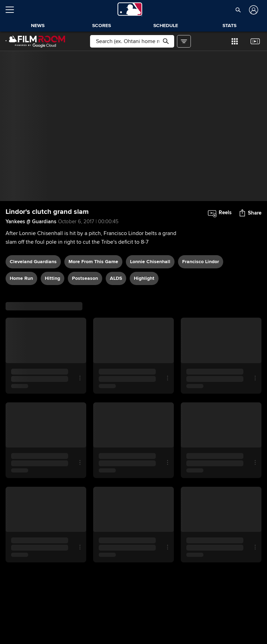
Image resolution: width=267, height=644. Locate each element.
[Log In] (253, 10)
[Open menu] (13, 10)
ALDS (116, 278)
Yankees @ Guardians (31, 221)
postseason (85, 278)
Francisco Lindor (201, 262)
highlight (144, 278)
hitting (52, 278)
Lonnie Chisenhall (150, 262)
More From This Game (93, 262)
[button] (238, 10)
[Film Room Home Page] (35, 41)
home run (21, 278)
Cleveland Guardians (33, 262)
